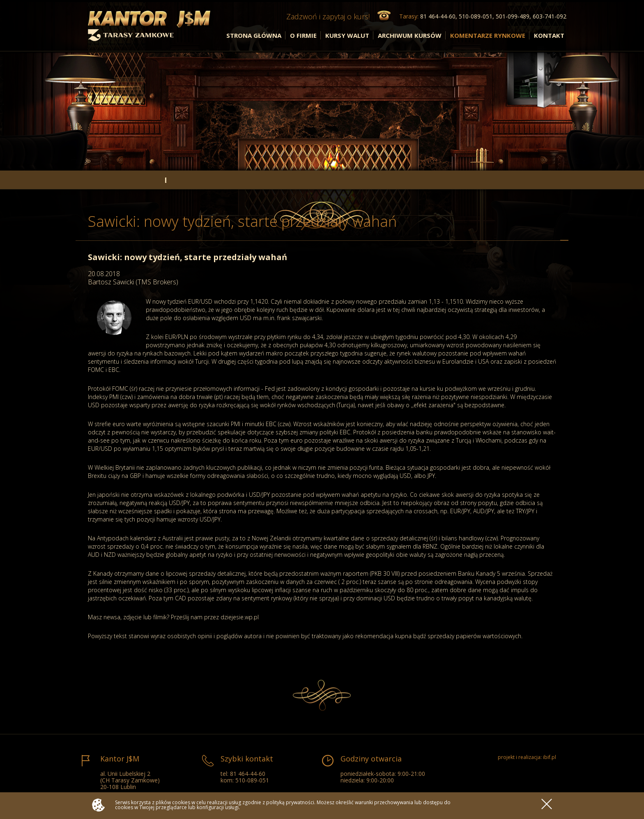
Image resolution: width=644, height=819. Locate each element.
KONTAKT (549, 35)
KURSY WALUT (347, 35)
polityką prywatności (290, 802)
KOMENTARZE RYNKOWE (488, 35)
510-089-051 (252, 780)
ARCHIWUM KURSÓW (410, 35)
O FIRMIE (303, 35)
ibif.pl (550, 757)
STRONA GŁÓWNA (254, 35)
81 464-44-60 (248, 774)
